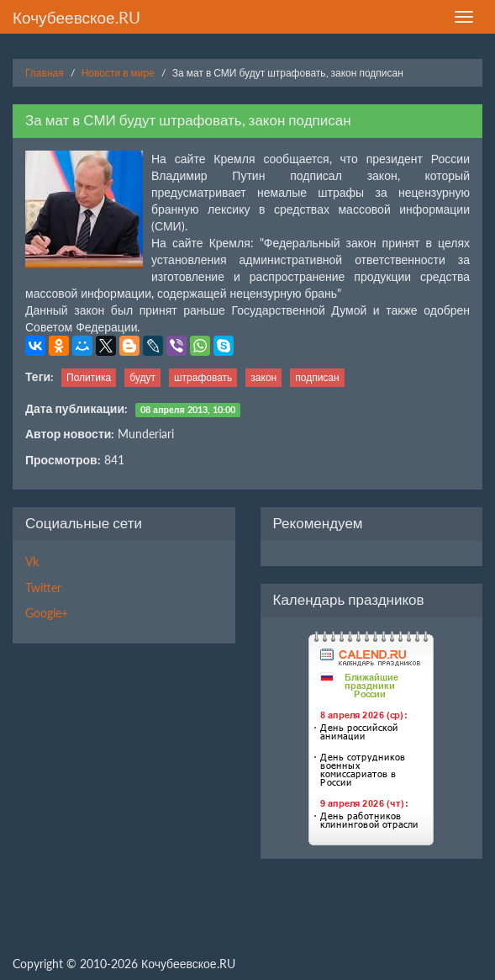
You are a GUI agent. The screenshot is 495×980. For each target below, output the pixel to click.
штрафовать (203, 377)
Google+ (47, 613)
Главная (45, 73)
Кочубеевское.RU (76, 17)
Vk (32, 562)
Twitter (43, 588)
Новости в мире (118, 73)
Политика (89, 377)
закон (263, 377)
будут (142, 377)
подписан (317, 377)
